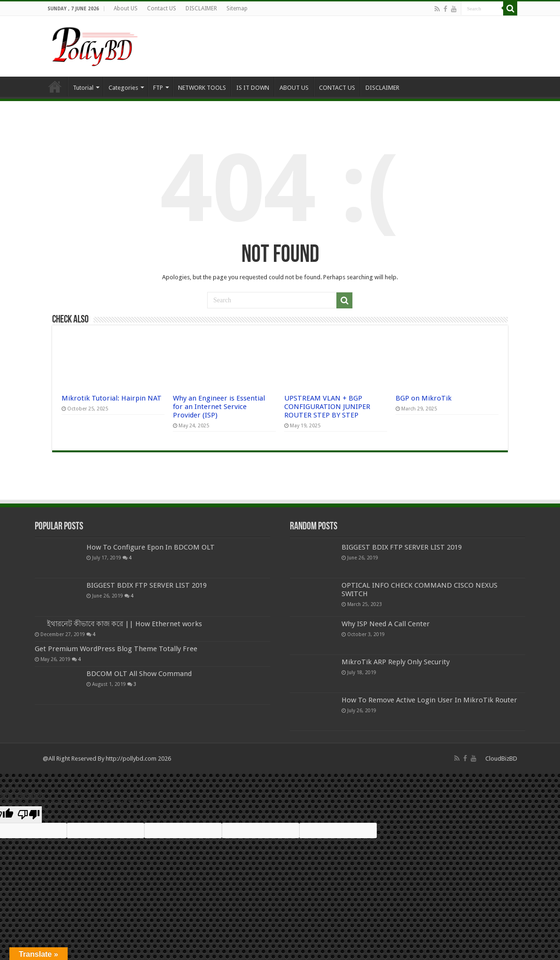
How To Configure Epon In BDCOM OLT (151, 547)
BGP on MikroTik (424, 398)
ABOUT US (294, 88)
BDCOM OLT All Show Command (139, 674)
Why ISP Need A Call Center (386, 624)
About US (126, 8)
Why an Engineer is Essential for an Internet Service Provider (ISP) (219, 407)
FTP (158, 88)
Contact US (162, 8)
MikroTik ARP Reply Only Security (396, 662)
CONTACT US (337, 88)
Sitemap (237, 8)
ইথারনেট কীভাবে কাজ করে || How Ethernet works (124, 624)
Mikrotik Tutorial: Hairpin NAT (112, 398)
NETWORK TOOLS (202, 88)
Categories (123, 88)
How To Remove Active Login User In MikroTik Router (429, 700)
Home (55, 87)
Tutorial (83, 88)
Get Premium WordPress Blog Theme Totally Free (116, 649)
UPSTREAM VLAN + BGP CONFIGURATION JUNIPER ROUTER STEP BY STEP (327, 407)
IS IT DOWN (253, 88)
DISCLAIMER (201, 8)
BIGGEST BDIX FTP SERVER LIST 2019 (147, 585)
